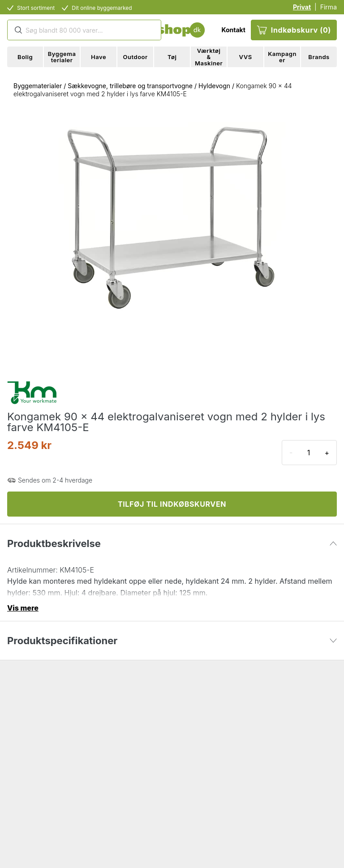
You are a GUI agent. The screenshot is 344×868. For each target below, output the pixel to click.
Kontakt (233, 30)
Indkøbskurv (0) (294, 30)
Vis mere (23, 608)
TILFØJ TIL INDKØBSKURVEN (172, 504)
